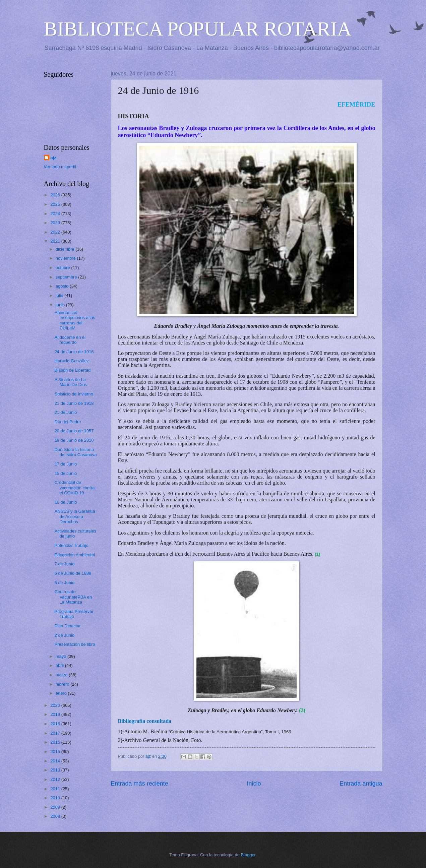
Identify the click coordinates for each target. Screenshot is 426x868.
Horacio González (72, 361)
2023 (56, 223)
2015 (56, 752)
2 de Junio (65, 635)
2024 (56, 214)
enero (62, 693)
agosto (63, 286)
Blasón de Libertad (73, 370)
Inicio (254, 784)
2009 (56, 807)
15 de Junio (66, 473)
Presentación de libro (75, 644)
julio (60, 295)
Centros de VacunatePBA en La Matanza (73, 597)
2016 (56, 742)
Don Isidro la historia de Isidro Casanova (76, 452)
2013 (56, 770)
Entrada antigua (361, 784)
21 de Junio (66, 412)
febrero (63, 684)
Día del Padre (68, 422)
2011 (56, 789)
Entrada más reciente (140, 784)
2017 (56, 733)
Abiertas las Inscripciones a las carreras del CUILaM (75, 320)
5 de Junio (65, 583)
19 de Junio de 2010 (74, 440)
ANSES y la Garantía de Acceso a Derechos (75, 516)
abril (60, 665)
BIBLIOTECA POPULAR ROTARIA (198, 29)
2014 (56, 761)
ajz (53, 158)
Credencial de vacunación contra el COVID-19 (75, 488)
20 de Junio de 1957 (74, 431)
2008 (56, 816)
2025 (56, 204)
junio (61, 305)
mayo (62, 656)
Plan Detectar (68, 626)
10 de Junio (66, 502)
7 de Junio (65, 564)
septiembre (67, 277)
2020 (56, 705)
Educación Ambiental (75, 555)
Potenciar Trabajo (72, 545)
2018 (56, 724)
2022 (56, 232)
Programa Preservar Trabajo (74, 614)
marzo (62, 675)
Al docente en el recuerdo (70, 340)
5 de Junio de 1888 (73, 573)
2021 (56, 241)
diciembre (66, 249)
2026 (56, 195)
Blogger (248, 855)
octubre (64, 268)
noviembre (66, 258)
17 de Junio (66, 464)
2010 (56, 798)
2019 (56, 714)
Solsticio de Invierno (74, 394)
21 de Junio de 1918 (74, 403)
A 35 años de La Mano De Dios (71, 382)
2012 (56, 779)
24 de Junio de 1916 (74, 352)
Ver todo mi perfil (60, 167)
